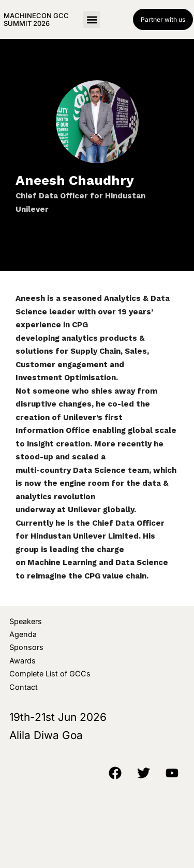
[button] (92, 19)
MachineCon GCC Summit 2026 (36, 19)
